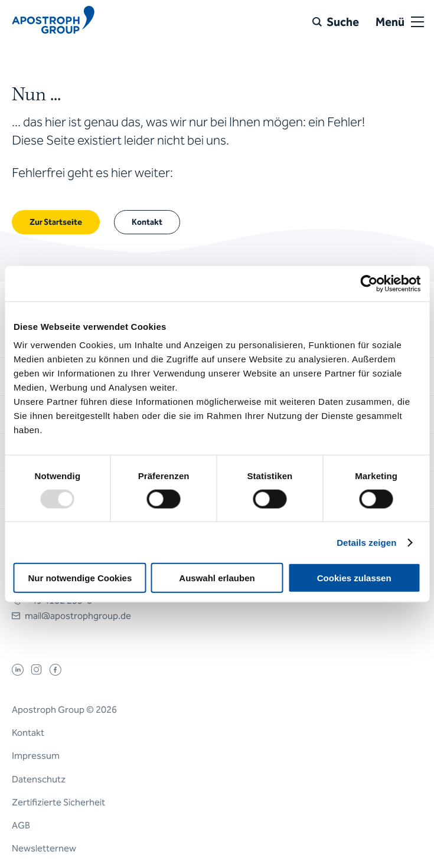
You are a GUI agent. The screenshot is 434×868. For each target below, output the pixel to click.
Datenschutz (39, 779)
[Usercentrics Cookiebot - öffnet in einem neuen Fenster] (369, 283)
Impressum (36, 756)
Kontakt (28, 733)
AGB (21, 825)
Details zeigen (366, 542)
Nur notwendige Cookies (80, 578)
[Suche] (336, 22)
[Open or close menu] (417, 22)
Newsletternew (44, 848)
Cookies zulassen (354, 578)
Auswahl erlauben (217, 578)
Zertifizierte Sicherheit (58, 802)
